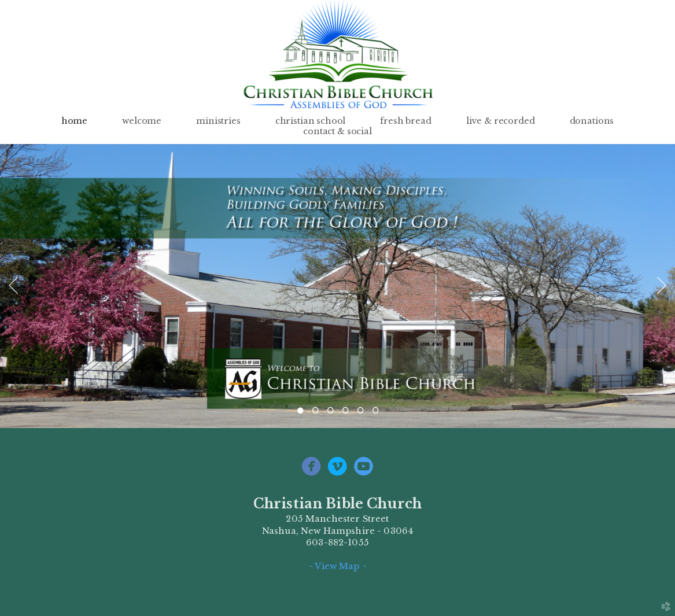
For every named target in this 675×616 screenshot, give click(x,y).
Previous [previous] (13, 286)
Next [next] (662, 286)
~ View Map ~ (338, 566)
